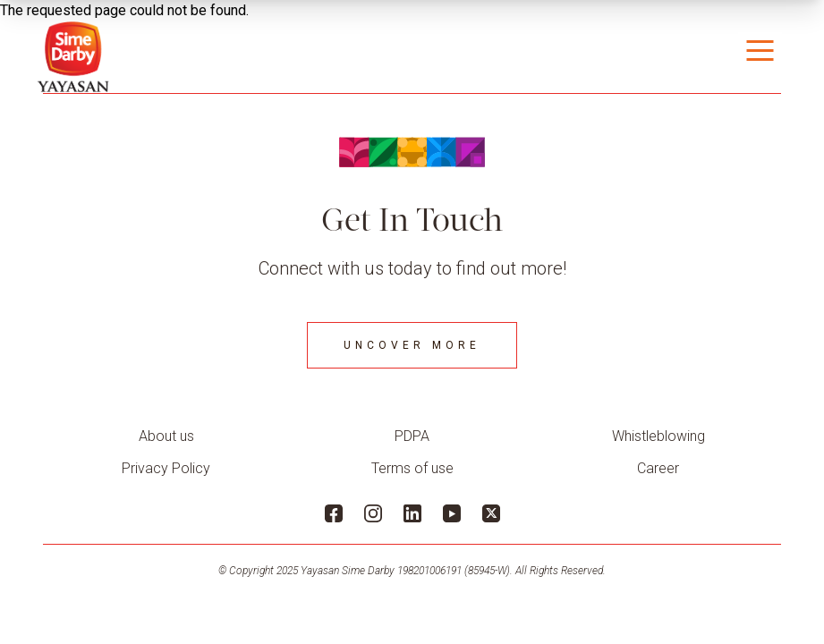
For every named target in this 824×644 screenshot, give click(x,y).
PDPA (412, 436)
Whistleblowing (658, 436)
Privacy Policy (166, 468)
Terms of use (412, 468)
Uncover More (412, 345)
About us (166, 436)
